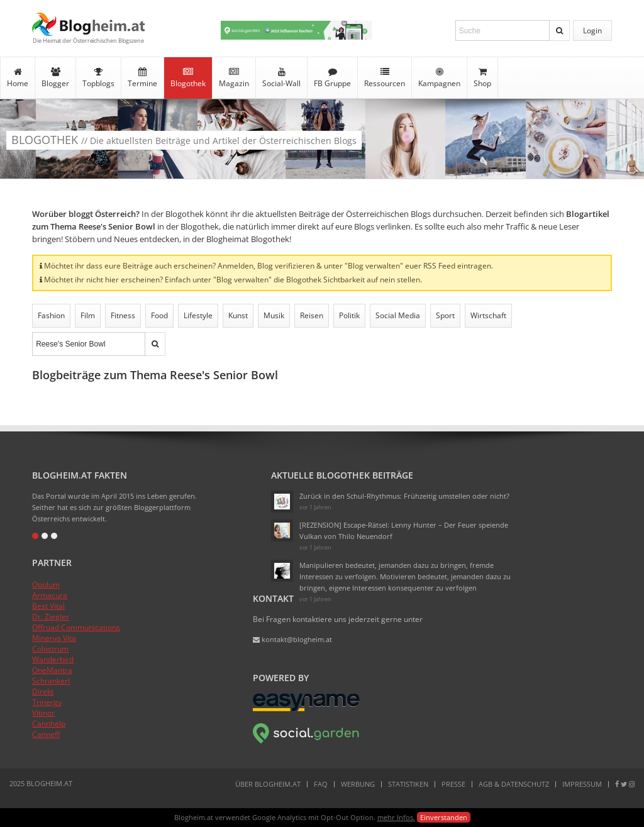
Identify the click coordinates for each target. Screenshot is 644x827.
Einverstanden (444, 817)
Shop (482, 78)
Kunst (238, 315)
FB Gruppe (332, 78)
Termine (142, 78)
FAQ (321, 784)
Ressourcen (385, 78)
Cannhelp (49, 724)
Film (88, 315)
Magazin (234, 78)
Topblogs (98, 78)
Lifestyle (198, 315)
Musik (274, 315)
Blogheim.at (89, 24)
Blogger (55, 78)
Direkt (43, 691)
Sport (445, 315)
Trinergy (47, 702)
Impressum (582, 784)
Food (159, 315)
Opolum (46, 585)
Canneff (46, 734)
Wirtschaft (488, 315)
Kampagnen (439, 78)
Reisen (312, 315)
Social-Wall (281, 78)
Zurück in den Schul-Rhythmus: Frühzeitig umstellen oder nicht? (404, 496)
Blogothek (188, 78)
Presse (453, 784)
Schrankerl (51, 681)
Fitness (123, 315)
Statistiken (408, 784)
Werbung (358, 784)
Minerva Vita (54, 638)
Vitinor (43, 713)
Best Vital (48, 606)
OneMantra (52, 670)
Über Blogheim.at (268, 784)
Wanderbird (53, 659)
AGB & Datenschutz (514, 784)
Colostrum (50, 649)
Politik (349, 315)
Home (18, 78)
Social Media (398, 315)
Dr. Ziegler (51, 617)
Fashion (51, 315)
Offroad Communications (76, 627)
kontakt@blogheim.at (292, 639)
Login (592, 31)
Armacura (50, 595)
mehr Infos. (396, 817)
